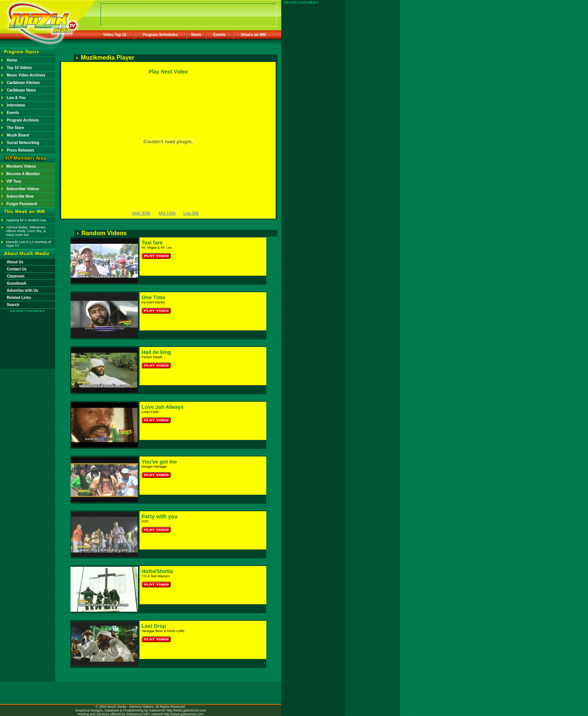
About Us (15, 262)
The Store (15, 128)
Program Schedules (160, 35)
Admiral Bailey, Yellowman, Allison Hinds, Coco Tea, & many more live (26, 231)
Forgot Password (22, 204)
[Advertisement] (28, 335)
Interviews (16, 105)
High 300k (141, 213)
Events (220, 35)
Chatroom (16, 276)
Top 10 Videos (19, 68)
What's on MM (254, 35)
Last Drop (154, 626)
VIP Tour (14, 181)
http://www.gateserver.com (186, 710)
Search (13, 305)
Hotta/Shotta (157, 571)
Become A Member (23, 174)
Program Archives (23, 120)
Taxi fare (152, 243)
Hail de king (157, 352)
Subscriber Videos (23, 189)
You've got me (159, 462)
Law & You (16, 98)
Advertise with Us (22, 290)
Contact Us (17, 269)
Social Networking (23, 143)
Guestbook (16, 283)
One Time (154, 297)
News (196, 35)
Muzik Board (18, 135)
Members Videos (21, 166)
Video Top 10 (115, 35)
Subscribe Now (20, 196)
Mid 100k (167, 213)
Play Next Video (168, 72)
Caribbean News (21, 90)
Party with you (160, 516)
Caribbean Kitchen (23, 83)
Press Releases (20, 150)
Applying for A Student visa (26, 220)
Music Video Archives (26, 75)
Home (12, 60)
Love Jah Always (163, 407)
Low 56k (191, 213)
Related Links (19, 298)
